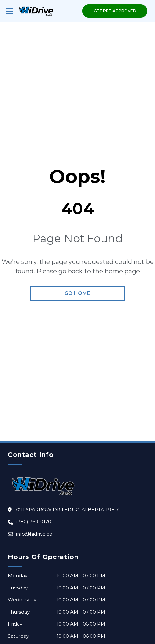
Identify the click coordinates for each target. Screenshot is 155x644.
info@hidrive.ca (34, 534)
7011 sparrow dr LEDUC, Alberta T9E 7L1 (69, 510)
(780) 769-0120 (34, 522)
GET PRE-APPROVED (115, 11)
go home (77, 293)
